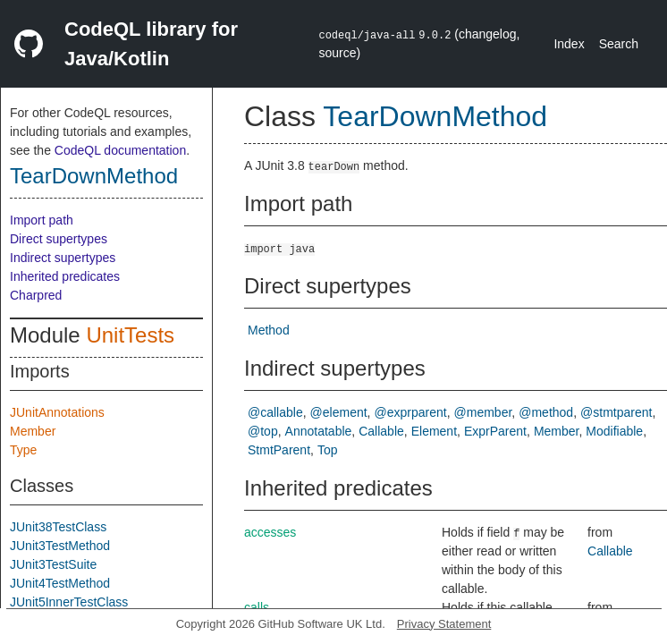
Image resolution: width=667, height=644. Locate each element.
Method (269, 330)
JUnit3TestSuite (53, 564)
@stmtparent (616, 412)
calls (257, 607)
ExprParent (495, 431)
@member (483, 412)
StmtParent (279, 450)
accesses (270, 532)
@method (546, 412)
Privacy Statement (444, 624)
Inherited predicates (65, 276)
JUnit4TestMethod (60, 583)
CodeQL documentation (120, 150)
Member (33, 431)
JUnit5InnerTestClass (69, 602)
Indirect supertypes (63, 258)
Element (434, 431)
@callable (275, 412)
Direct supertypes (59, 239)
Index (569, 44)
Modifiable (614, 431)
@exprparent (411, 412)
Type (23, 450)
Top (328, 450)
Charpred (36, 295)
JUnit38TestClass (58, 527)
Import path (42, 220)
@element (339, 412)
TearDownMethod (94, 176)
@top (263, 431)
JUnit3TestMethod (60, 546)
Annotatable (319, 431)
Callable (381, 431)
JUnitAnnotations (57, 412)
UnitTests (130, 335)
